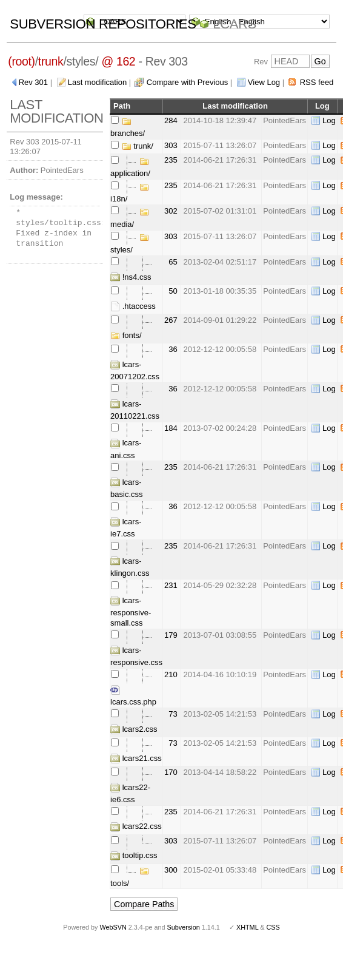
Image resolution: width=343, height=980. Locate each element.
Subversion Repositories (103, 24)
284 (171, 120)
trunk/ (138, 146)
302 (171, 211)
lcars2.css (134, 729)
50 (173, 291)
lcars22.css (136, 826)
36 (173, 349)
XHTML (247, 927)
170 (171, 772)
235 (171, 160)
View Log (264, 82)
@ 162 (118, 61)
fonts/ (126, 335)
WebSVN (113, 927)
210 (171, 674)
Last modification (98, 82)
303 (171, 145)
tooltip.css (134, 855)
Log (329, 120)
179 (171, 635)
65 (173, 262)
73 (173, 714)
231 (171, 585)
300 (171, 870)
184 (171, 428)
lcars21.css (136, 758)
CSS (273, 927)
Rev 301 (33, 82)
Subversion (184, 927)
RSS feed (317, 82)
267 (171, 320)
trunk (51, 61)
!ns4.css (131, 277)
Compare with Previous (187, 82)
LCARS (235, 24)
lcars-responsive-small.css (131, 612)
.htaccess (133, 306)
